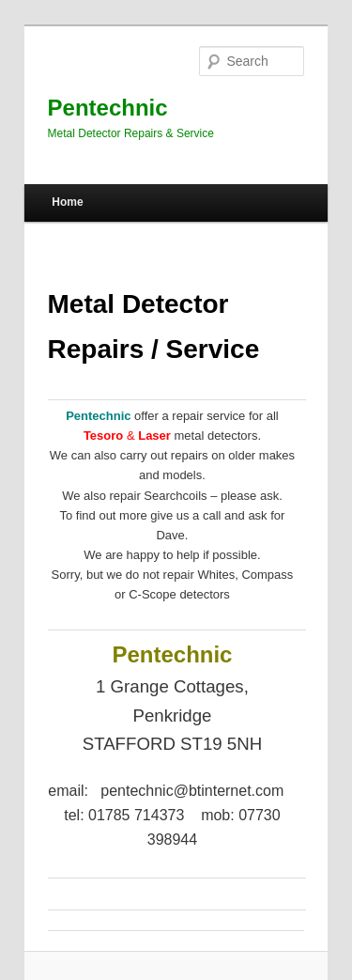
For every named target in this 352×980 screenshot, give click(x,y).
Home (67, 202)
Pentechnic (108, 108)
